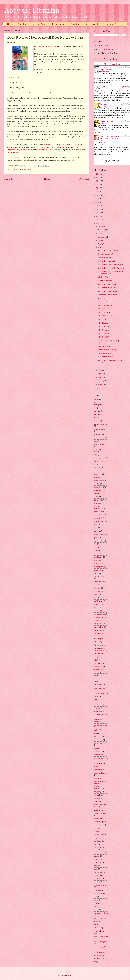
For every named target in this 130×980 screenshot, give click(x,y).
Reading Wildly (59, 24)
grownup (97, 604)
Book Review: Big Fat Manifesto (109, 291)
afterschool (97, 414)
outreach (96, 748)
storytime (97, 879)
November (102, 230)
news (95, 733)
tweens (96, 910)
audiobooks (97, 435)
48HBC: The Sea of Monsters (107, 316)
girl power (97, 591)
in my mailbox (98, 627)
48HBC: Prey (102, 320)
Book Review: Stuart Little (107, 261)
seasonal (96, 856)
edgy (95, 563)
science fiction (98, 853)
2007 (98, 389)
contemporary (98, 521)
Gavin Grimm (104, 143)
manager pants (98, 667)
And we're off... (103, 366)
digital (96, 544)
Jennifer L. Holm (105, 72)
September (102, 237)
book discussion (99, 481)
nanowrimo (97, 711)
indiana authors (99, 630)
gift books (97, 588)
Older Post (84, 179)
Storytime (76, 24)
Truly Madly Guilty (106, 87)
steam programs (99, 872)
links (95, 660)
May (100, 370)
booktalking (98, 490)
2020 (98, 181)
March (100, 377)
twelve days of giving (101, 913)
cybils (96, 538)
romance (96, 831)
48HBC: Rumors (103, 330)
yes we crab (97, 959)
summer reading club (101, 885)
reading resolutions (100, 813)
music (96, 700)
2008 (98, 223)
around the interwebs (101, 424)
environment (98, 570)
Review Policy (39, 24)
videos (96, 925)
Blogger (69, 975)
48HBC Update (103, 323)
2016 (98, 195)
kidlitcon (97, 642)
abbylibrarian (109, 49)
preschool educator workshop (100, 782)
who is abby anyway (100, 942)
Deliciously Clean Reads (45, 150)
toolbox (96, 907)
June (100, 247)
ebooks (96, 560)
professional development (98, 788)
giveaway (97, 595)
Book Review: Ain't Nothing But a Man (111, 268)
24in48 (96, 399)
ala (95, 418)
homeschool (98, 624)
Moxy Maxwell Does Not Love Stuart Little (50, 46)
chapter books (27, 169)
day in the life (98, 541)
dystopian (97, 554)
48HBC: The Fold (104, 309)
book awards (98, 474)
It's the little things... (104, 353)
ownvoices (97, 752)
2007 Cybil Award (14, 152)
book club (97, 477)
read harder (97, 795)
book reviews (17, 169)
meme (96, 678)
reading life (97, 810)
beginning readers (99, 458)
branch (96, 494)
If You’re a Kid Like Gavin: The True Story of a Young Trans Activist (110, 139)
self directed (98, 859)
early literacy (98, 557)
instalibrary (97, 639)
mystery (96, 708)
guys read (97, 611)
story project (98, 875)
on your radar (98, 740)
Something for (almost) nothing (108, 295)
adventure (97, 411)
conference (97, 518)
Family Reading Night (105, 346)
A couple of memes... (105, 298)
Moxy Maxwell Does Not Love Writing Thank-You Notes (64, 144)
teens (95, 897)
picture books (98, 763)
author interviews (99, 438)
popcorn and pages (100, 773)
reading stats (98, 818)
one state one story (100, 743)
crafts (95, 528)
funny (96, 585)
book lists (97, 484)
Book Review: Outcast (105, 357)
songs (95, 866)
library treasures (99, 654)
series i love (98, 862)
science (96, 844)
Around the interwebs (105, 258)
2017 (98, 192)
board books (98, 471)
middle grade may (100, 688)
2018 (98, 188)
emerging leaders (99, 567)
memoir (96, 681)
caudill (96, 497)
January (101, 384)
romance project (99, 835)
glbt (95, 598)
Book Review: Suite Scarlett (107, 284)
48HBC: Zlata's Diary (105, 334)
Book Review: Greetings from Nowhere (111, 265)
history (96, 621)
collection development (98, 507)
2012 (98, 209)
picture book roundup (101, 758)
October (101, 233)
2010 (98, 216)
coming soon (98, 512)
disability (97, 547)
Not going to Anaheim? (105, 254)
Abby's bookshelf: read (112, 64)
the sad (96, 900)
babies (96, 441)
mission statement (99, 693)
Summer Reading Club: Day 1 (108, 350)
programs (97, 792)
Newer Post (10, 179)
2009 (98, 220)
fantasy (96, 573)
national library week (101, 715)
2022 (98, 174)
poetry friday (98, 770)
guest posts (97, 608)
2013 (98, 206)
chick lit (96, 503)
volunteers (97, 928)
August (101, 240)
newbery (96, 730)
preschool (97, 778)
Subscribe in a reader (101, 45)
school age (97, 841)
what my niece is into (101, 936)
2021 (98, 178)
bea (95, 455)
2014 (98, 202)
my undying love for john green (100, 704)
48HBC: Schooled (104, 312)
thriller (96, 903)
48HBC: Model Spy (104, 337)
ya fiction (97, 955)
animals (96, 421)
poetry (96, 767)
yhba (95, 962)
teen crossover (98, 894)
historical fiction (99, 617)
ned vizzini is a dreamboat (99, 721)
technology (97, 890)
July (100, 244)
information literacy (100, 633)
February (101, 381)
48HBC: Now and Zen (105, 305)
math (95, 675)
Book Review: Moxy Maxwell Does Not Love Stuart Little (111, 273)
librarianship (98, 645)
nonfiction (97, 737)
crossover (97, 531)
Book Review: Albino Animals (108, 250)
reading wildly (98, 822)
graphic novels (98, 601)
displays (96, 551)
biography (97, 461)
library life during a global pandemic (100, 649)
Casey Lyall (104, 123)
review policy (98, 828)
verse (95, 922)
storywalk (97, 882)
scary (95, 838)
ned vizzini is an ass (100, 725)
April (100, 374)
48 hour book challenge (98, 404)
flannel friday (98, 582)
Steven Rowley (104, 106)
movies (96, 696)
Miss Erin (69, 147)
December (102, 226)
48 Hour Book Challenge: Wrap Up (109, 302)
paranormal (97, 755)
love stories (97, 663)
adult (95, 408)
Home (10, 24)
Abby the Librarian (32, 10)
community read (99, 515)
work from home (99, 952)
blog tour (97, 468)
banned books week (100, 444)
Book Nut (62, 147)
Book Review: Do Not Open (107, 288)
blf (94, 464)
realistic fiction (99, 825)
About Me (23, 24)
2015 (98, 199)
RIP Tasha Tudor (103, 277)
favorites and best (99, 576)
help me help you (99, 614)
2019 (98, 185)
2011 (98, 213)
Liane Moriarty (104, 89)
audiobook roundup (100, 429)
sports (96, 869)
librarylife (97, 657)
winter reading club (100, 947)
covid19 (96, 525)
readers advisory (99, 802)
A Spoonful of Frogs (106, 121)
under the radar (99, 918)
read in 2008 (98, 798)
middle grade (98, 685)
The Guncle (103, 104)
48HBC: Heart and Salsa (106, 327)
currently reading (99, 534)
